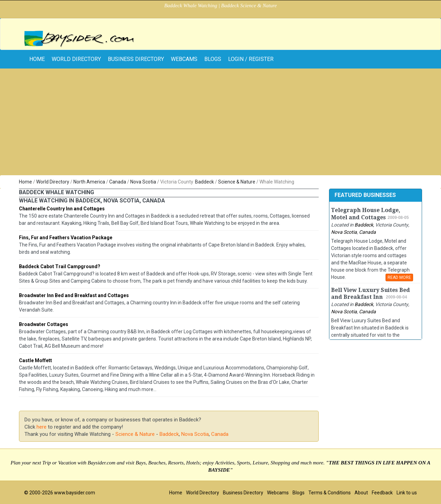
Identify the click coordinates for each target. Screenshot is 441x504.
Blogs (213, 59)
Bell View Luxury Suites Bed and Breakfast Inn (371, 294)
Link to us (407, 493)
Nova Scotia (143, 182)
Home (25, 182)
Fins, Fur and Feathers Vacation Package (66, 238)
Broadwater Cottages (44, 324)
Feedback (382, 493)
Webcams (184, 59)
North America (89, 182)
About (361, 493)
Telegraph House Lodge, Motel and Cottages (366, 214)
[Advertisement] (220, 124)
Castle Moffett (35, 360)
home (37, 59)
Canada (118, 182)
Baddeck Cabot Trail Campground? (60, 266)
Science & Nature (237, 182)
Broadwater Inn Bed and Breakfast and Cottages (74, 295)
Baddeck (204, 182)
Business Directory (136, 59)
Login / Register (251, 59)
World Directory (76, 59)
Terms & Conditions (330, 493)
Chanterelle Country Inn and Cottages (62, 209)
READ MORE (399, 277)
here (42, 427)
